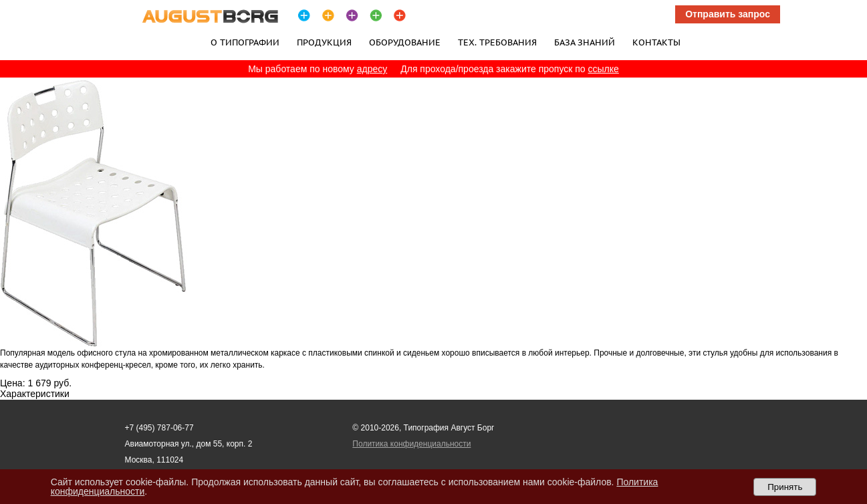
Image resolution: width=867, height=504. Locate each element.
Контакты (656, 42)
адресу (372, 69)
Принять (785, 487)
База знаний (585, 42)
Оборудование (405, 42)
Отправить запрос (728, 14)
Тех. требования (497, 42)
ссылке (604, 69)
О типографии (245, 42)
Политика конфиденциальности (411, 444)
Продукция (324, 42)
